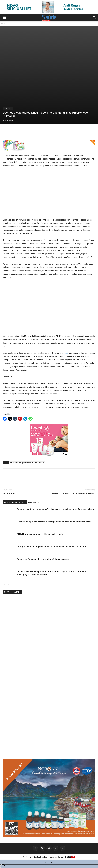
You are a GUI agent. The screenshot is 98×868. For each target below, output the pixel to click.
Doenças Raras (8, 65)
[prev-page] (4, 582)
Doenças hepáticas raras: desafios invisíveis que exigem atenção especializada (56, 507)
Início (3, 24)
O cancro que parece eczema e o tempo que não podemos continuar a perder (54, 520)
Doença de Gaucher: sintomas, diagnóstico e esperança (44, 557)
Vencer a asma (9, 491)
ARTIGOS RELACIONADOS (15, 500)
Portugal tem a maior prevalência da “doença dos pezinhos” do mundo (51, 545)
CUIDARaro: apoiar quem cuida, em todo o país (40, 532)
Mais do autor (34, 500)
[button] (4, 18)
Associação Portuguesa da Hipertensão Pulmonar (27, 461)
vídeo (66, 351)
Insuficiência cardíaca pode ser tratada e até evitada (73, 491)
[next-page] (8, 582)
